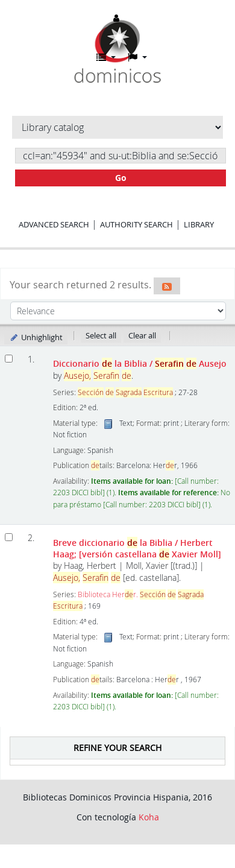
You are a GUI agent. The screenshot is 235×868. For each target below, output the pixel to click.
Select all (101, 335)
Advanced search (54, 224)
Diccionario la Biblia (140, 363)
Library (199, 224)
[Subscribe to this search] (167, 286)
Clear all (142, 335)
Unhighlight (36, 337)
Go (121, 178)
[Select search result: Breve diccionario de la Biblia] (9, 537)
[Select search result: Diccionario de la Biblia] (9, 359)
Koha (149, 817)
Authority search (136, 224)
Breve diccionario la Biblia (137, 548)
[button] (106, 57)
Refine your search (117, 748)
